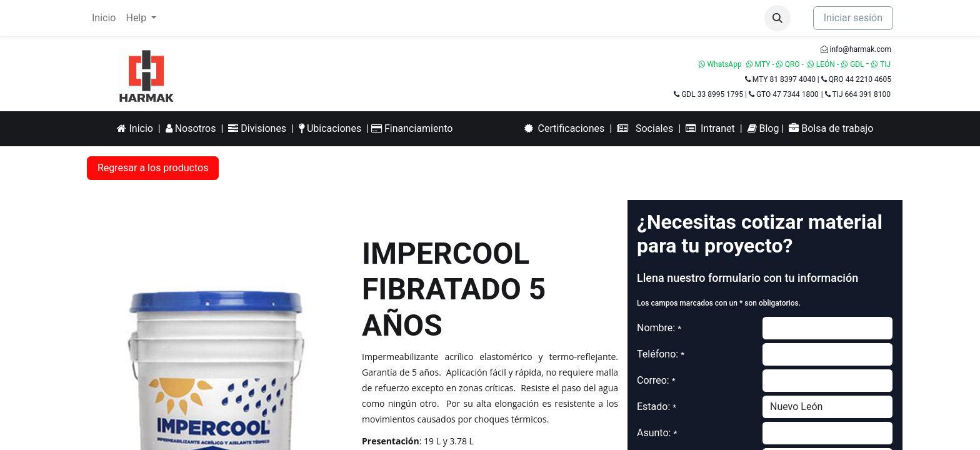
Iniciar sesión (853, 18)
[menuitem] (104, 18)
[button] (777, 18)
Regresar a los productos (153, 168)
